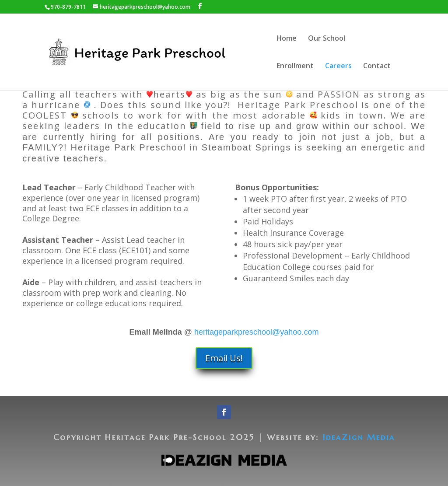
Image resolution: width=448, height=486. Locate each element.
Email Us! (224, 358)
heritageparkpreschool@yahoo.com (256, 332)
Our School (327, 39)
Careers (338, 66)
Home (287, 39)
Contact (377, 66)
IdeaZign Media (359, 437)
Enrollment (295, 66)
